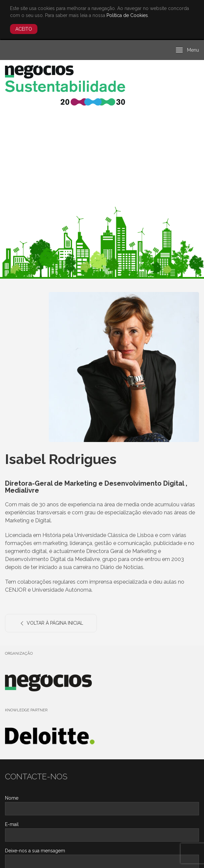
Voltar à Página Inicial (51, 623)
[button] (188, 50)
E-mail (12, 824)
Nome (12, 798)
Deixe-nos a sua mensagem (35, 851)
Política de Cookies (127, 15)
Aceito (24, 29)
